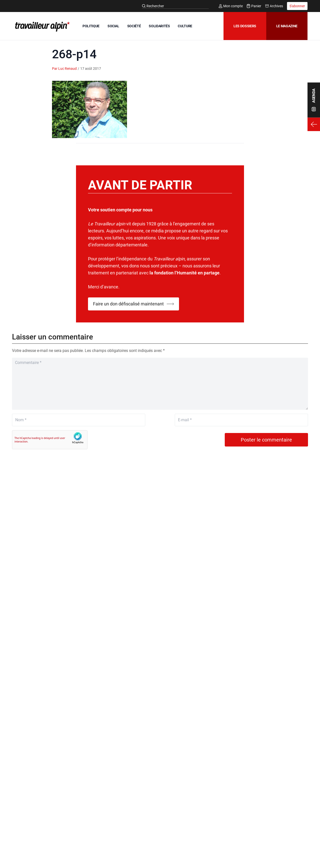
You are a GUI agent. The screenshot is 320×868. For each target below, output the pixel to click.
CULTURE (185, 26)
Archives (274, 6)
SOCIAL (113, 26)
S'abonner (297, 6)
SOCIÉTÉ (134, 26)
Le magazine (287, 26)
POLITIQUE (91, 26)
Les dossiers (245, 26)
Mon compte (231, 6)
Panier (254, 6)
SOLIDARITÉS (159, 26)
